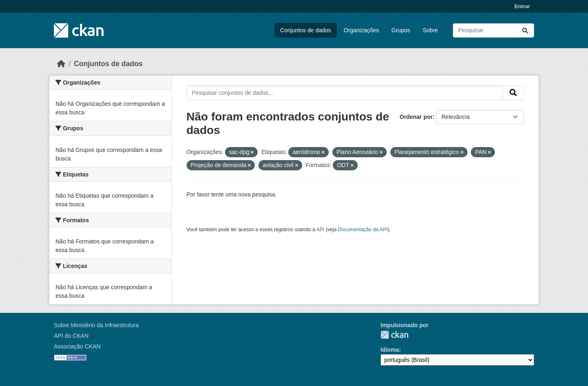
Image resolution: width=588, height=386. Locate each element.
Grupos (401, 30)
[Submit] (525, 30)
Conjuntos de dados (306, 30)
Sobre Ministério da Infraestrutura (96, 325)
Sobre (430, 30)
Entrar (522, 6)
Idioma (390, 350)
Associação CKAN (77, 346)
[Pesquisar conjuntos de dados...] (493, 30)
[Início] (61, 64)
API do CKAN (71, 336)
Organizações (361, 30)
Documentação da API (363, 230)
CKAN (394, 335)
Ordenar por (416, 117)
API (321, 230)
